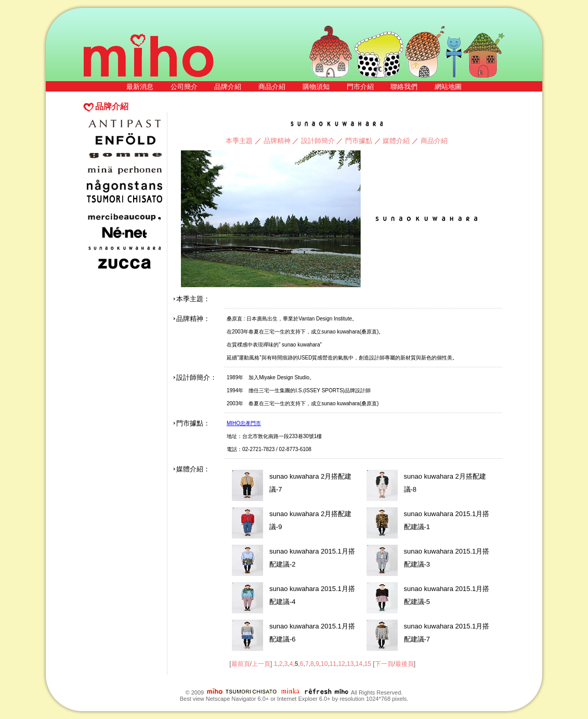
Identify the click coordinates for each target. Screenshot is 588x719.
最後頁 (404, 664)
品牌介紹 (228, 87)
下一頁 (384, 664)
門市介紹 (360, 87)
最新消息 (140, 87)
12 (341, 664)
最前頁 (241, 664)
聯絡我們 (404, 87)
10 (324, 664)
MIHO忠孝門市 (244, 423)
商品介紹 (272, 87)
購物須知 (316, 87)
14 (359, 664)
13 (350, 664)
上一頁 (261, 664)
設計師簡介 (318, 141)
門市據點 (359, 141)
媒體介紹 (396, 141)
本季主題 (239, 141)
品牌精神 (277, 141)
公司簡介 (184, 87)
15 (367, 664)
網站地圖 (448, 87)
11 (333, 664)
